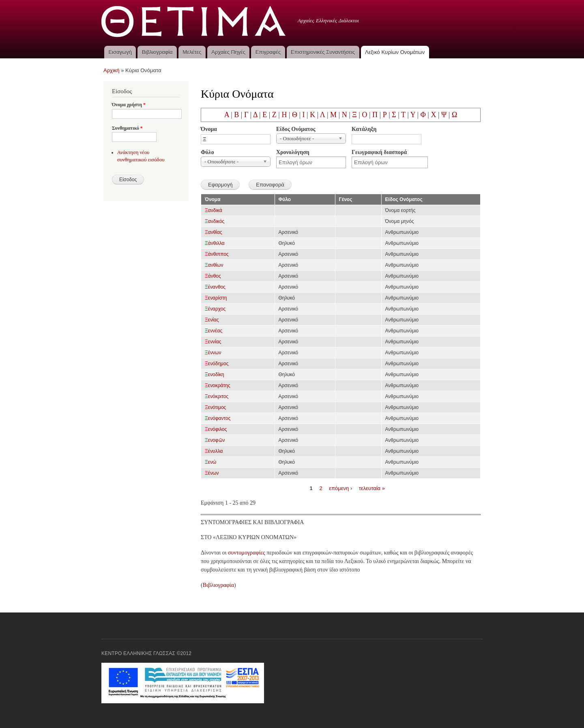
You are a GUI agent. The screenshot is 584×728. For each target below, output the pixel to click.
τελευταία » (372, 488)
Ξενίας (212, 320)
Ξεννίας (213, 342)
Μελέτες (192, 52)
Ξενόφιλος (216, 429)
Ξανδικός (215, 221)
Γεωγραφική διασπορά (379, 152)
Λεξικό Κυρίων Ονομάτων (395, 52)
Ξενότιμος (215, 407)
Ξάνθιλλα (215, 243)
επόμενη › (340, 488)
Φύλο (207, 152)
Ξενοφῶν (215, 440)
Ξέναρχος (215, 309)
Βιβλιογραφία (157, 52)
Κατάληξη (364, 129)
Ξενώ (210, 462)
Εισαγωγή (120, 52)
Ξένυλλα (214, 451)
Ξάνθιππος (217, 254)
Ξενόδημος (217, 364)
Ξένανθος (215, 287)
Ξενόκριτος (217, 396)
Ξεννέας (214, 331)
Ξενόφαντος (218, 418)
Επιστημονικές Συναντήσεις (323, 52)
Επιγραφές (268, 52)
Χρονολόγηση (293, 152)
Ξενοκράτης (218, 385)
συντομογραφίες (247, 553)
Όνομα (209, 129)
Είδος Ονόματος (296, 129)
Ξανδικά (214, 210)
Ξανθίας (214, 232)
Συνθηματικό (127, 128)
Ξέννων (213, 353)
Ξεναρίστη (216, 298)
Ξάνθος (213, 276)
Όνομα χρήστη (129, 105)
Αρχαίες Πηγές (228, 52)
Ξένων (212, 473)
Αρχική (112, 70)
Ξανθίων (214, 265)
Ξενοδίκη (215, 375)
